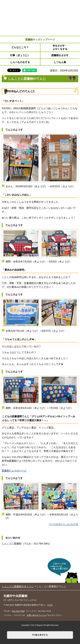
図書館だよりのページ (14, 471)
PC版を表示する (40, 635)
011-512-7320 (18, 611)
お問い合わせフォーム (36, 615)
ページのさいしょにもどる (63, 524)
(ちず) (50, 605)
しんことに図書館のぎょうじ (18, 586)
